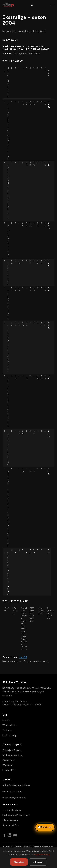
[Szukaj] (32, 5)
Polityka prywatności (14, 798)
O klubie (7, 721)
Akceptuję (19, 862)
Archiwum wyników (13, 755)
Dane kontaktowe (12, 791)
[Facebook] (4, 835)
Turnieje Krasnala (12, 810)
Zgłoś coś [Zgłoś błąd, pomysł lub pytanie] (45, 827)
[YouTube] (15, 835)
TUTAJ (23, 657)
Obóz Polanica (10, 820)
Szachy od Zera (11, 825)
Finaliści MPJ (9, 770)
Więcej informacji (42, 854)
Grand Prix (8, 760)
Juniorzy (7, 730)
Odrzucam (38, 862)
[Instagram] (10, 835)
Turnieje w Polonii (12, 750)
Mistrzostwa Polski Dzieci (16, 815)
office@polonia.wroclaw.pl (16, 785)
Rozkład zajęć (10, 735)
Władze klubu (10, 725)
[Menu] (52, 5)
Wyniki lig (7, 765)
